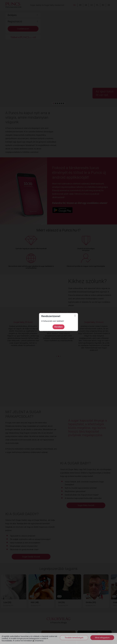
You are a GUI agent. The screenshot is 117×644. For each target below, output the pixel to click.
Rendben (58, 327)
